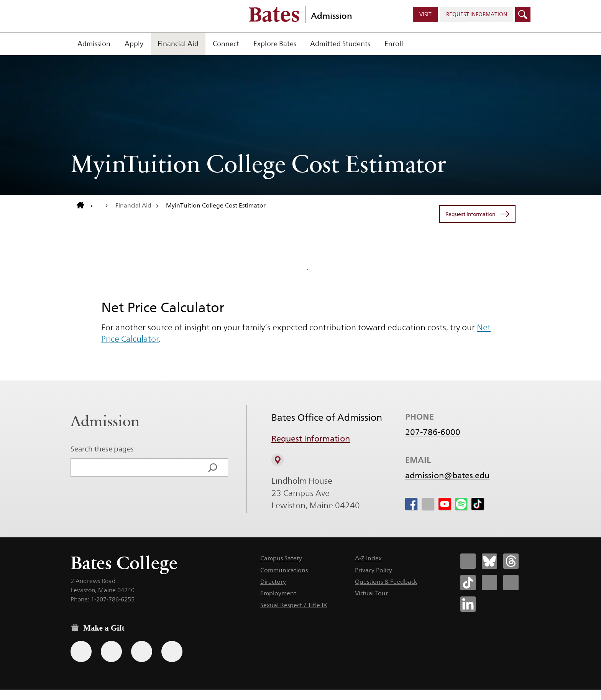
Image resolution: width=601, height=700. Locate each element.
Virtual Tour (371, 593)
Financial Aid (178, 44)
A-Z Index (368, 558)
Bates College (124, 563)
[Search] (213, 468)
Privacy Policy (374, 570)
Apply (134, 44)
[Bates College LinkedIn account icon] (468, 604)
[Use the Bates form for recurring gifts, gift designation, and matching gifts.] (81, 651)
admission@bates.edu (447, 476)
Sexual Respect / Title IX (294, 605)
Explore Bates (275, 44)
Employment (278, 593)
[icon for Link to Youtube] (445, 504)
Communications (284, 570)
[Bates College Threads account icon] (511, 561)
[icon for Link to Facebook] (411, 504)
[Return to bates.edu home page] (85, 206)
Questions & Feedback (386, 582)
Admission (332, 16)
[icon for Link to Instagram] (428, 504)
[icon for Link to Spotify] (461, 504)
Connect (226, 44)
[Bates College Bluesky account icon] (489, 561)
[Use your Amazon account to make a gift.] (111, 651)
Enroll (394, 44)
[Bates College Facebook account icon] (468, 561)
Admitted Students (340, 44)
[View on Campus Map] (278, 460)
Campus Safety (281, 558)
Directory (273, 582)
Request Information (311, 439)
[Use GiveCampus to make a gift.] (172, 651)
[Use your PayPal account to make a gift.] (142, 651)
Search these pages (102, 449)
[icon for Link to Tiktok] (478, 504)
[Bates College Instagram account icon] (489, 583)
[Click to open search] (523, 15)
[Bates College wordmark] (274, 15)
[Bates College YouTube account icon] (511, 583)
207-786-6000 (433, 432)
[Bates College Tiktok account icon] (468, 583)
